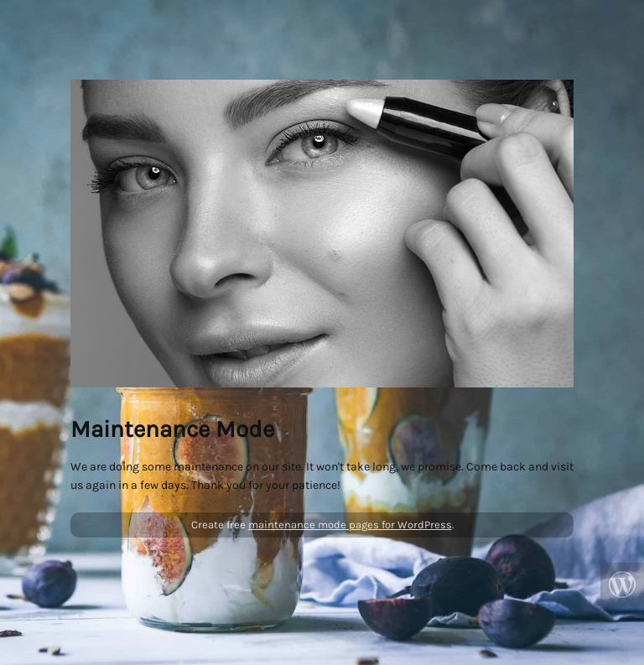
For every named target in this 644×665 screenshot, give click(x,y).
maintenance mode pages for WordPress (350, 525)
